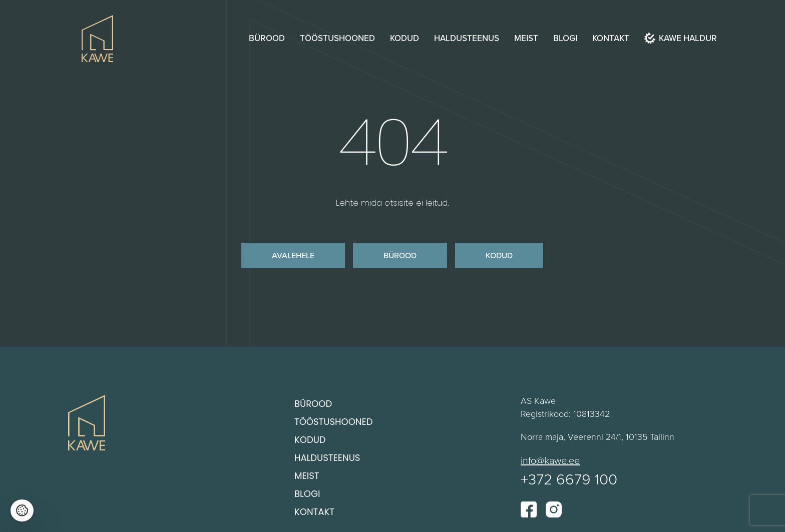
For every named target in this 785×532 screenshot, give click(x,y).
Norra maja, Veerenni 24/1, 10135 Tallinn (598, 436)
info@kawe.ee (550, 460)
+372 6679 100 (569, 479)
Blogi (565, 38)
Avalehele (293, 255)
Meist (526, 38)
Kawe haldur (681, 38)
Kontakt (611, 38)
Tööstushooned (337, 38)
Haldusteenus (467, 38)
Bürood (267, 38)
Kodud (405, 38)
